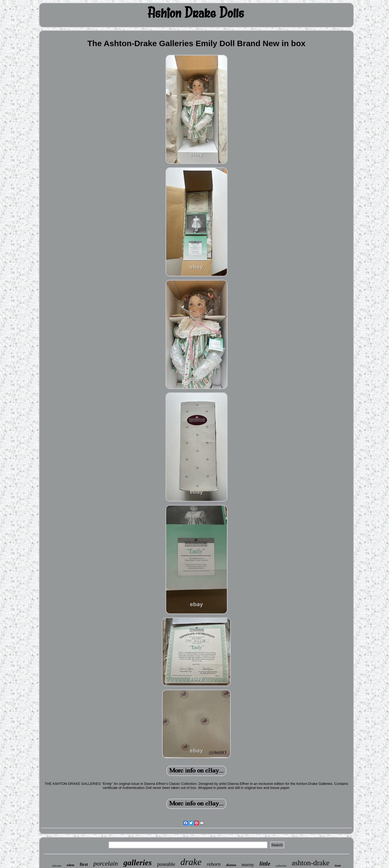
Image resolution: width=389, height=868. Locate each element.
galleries (138, 862)
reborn (214, 864)
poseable (166, 864)
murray (248, 865)
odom (71, 865)
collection (281, 866)
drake (191, 862)
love (338, 866)
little (265, 864)
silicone (56, 866)
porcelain (106, 863)
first (84, 864)
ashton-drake (311, 863)
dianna (231, 865)
